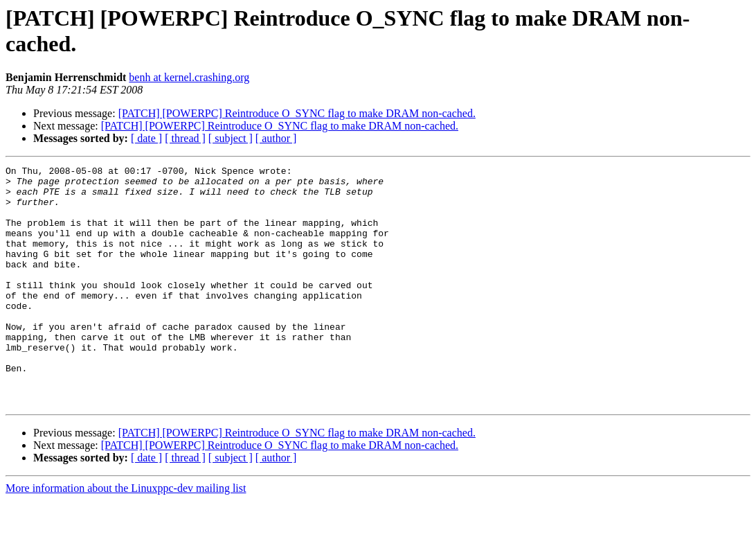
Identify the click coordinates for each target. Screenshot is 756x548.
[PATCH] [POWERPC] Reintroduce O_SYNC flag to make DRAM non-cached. (297, 113)
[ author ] (276, 138)
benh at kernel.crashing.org (189, 77)
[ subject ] (231, 138)
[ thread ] (185, 138)
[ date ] (146, 138)
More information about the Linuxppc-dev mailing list (126, 536)
